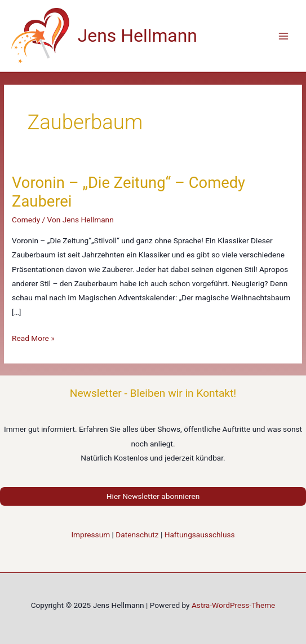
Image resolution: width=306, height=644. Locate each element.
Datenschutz (137, 535)
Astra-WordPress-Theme (233, 605)
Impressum (90, 535)
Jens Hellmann (138, 36)
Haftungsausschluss (200, 535)
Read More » (33, 338)
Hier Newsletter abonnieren (153, 496)
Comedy (26, 220)
